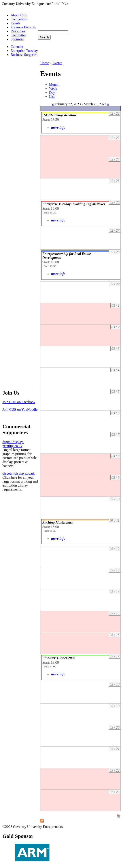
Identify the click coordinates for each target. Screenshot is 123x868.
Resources (18, 31)
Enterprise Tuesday (24, 51)
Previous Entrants (23, 27)
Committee (18, 35)
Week (53, 89)
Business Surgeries (24, 55)
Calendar (17, 47)
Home (44, 63)
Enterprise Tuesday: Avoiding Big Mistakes (74, 204)
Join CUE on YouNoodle (20, 410)
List (52, 97)
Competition (19, 19)
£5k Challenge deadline (59, 115)
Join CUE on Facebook (19, 402)
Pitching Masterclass (57, 522)
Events (15, 23)
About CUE (19, 15)
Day (52, 93)
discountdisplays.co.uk (19, 473)
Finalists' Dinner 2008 (59, 658)
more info (58, 128)
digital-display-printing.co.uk (13, 444)
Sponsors (17, 39)
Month (54, 85)
